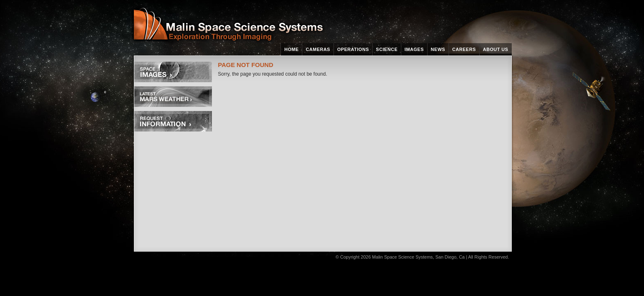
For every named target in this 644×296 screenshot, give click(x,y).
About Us (496, 49)
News (438, 49)
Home (291, 49)
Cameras (318, 49)
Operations (353, 49)
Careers (464, 49)
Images (414, 49)
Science (387, 49)
